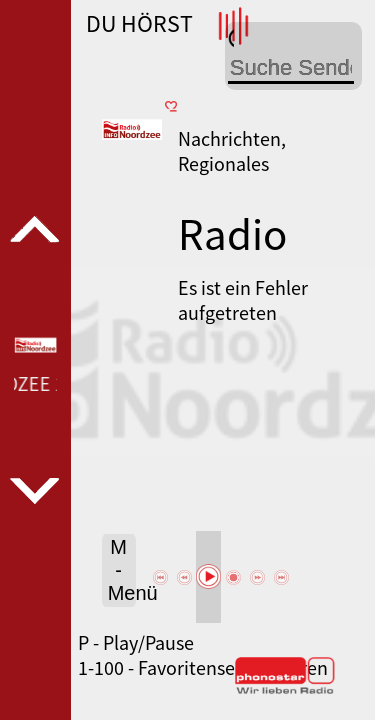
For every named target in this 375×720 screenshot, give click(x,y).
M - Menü (122, 570)
